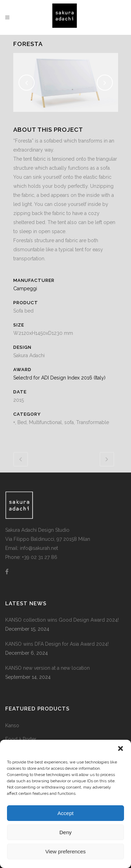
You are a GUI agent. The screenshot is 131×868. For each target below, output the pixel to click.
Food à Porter (21, 739)
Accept (66, 813)
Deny (65, 832)
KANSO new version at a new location (48, 668)
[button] (121, 748)
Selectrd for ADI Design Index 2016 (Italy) (59, 378)
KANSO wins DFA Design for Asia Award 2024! (57, 644)
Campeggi (25, 289)
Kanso (12, 725)
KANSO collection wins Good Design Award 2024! (62, 620)
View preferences (66, 851)
